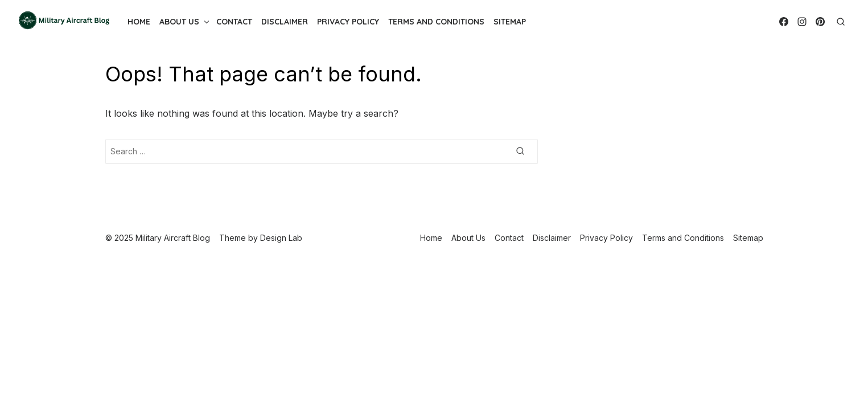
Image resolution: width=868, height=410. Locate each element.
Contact (234, 22)
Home (139, 22)
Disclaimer (285, 22)
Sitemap (510, 22)
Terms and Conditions (436, 22)
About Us (179, 22)
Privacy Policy (348, 22)
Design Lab (281, 238)
